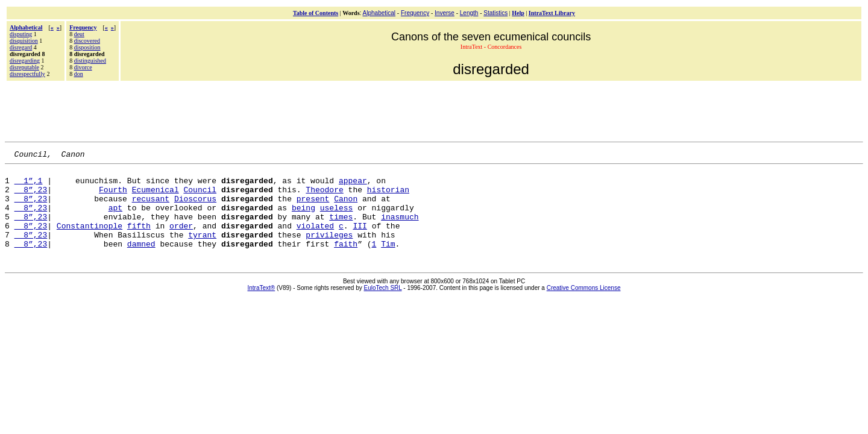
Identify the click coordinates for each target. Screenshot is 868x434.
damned (141, 262)
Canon (346, 207)
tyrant (202, 251)
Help (518, 13)
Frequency (415, 13)
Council (200, 197)
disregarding (25, 61)
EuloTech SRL (383, 306)
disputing (21, 34)
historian (388, 197)
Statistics (495, 13)
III (360, 240)
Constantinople (90, 240)
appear (353, 186)
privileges (329, 251)
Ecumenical (156, 197)
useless (337, 218)
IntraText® (262, 306)
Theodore (324, 197)
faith (346, 262)
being (303, 218)
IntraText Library (552, 13)
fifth (139, 240)
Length (469, 13)
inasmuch (400, 229)
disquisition (24, 41)
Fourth (113, 197)
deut (79, 34)
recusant (151, 207)
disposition (87, 47)
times (341, 229)
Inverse (445, 13)
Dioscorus (195, 207)
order (181, 240)
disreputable (24, 67)
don (79, 74)
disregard (21, 47)
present (313, 207)
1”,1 (29, 186)
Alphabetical (379, 13)
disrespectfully (27, 74)
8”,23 (31, 197)
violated (315, 240)
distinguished (90, 61)
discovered (87, 41)
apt (115, 218)
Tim (388, 262)
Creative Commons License (584, 306)
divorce (83, 67)
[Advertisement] (434, 110)
